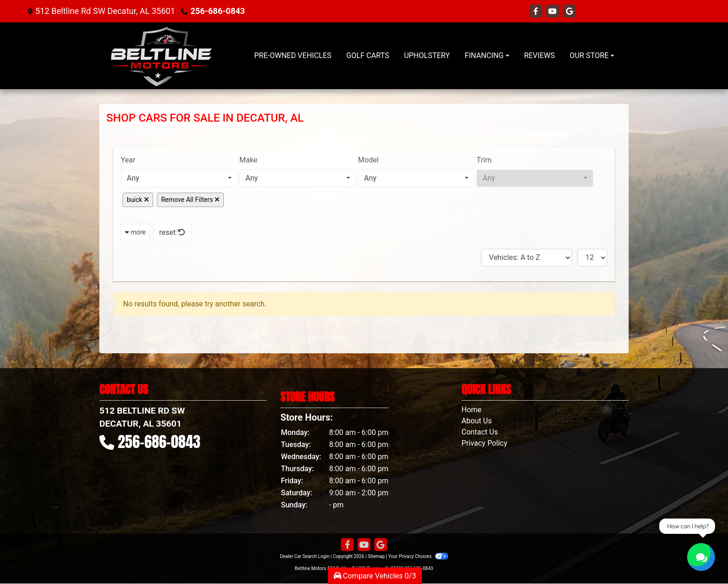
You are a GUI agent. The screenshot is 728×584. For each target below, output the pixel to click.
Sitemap (376, 556)
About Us (477, 421)
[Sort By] (526, 258)
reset (172, 232)
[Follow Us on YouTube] (553, 11)
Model (368, 160)
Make (248, 160)
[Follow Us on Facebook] (537, 11)
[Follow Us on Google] (569, 11)
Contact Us (480, 432)
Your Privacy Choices (418, 556)
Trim (484, 160)
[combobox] (179, 178)
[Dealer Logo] (161, 56)
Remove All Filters (190, 200)
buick (138, 200)
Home (471, 410)
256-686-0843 (218, 11)
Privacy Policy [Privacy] (484, 443)
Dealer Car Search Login (305, 556)
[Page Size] (592, 258)
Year (128, 160)
